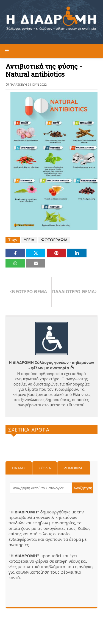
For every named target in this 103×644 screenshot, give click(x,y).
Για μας (19, 468)
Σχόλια (45, 468)
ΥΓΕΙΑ (29, 240)
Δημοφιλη (74, 468)
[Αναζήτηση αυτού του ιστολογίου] (41, 488)
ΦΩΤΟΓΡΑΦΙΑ (54, 240)
